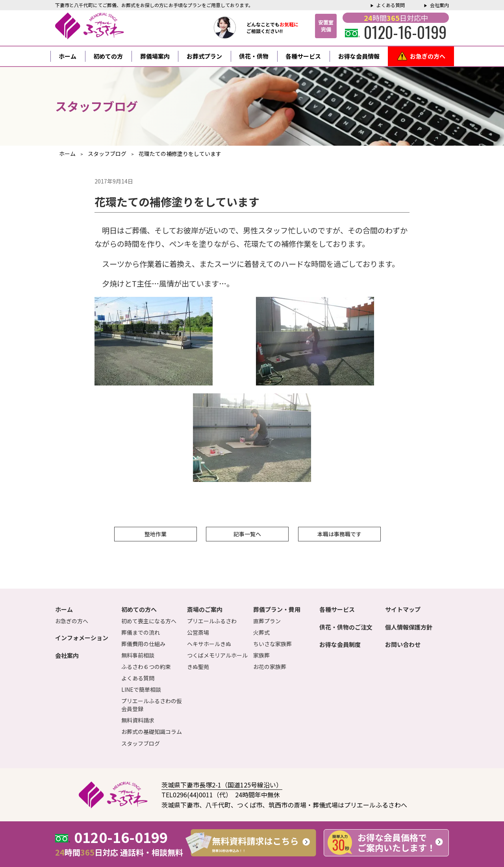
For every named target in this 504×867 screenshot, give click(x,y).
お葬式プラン (204, 56)
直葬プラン (267, 621)
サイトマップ (403, 609)
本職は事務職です (339, 534)
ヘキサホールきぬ (209, 644)
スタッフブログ (141, 743)
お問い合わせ (403, 644)
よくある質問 (391, 5)
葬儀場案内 (155, 56)
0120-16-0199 (396, 32)
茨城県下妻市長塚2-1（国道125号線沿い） (222, 785)
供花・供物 (254, 56)
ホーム (68, 56)
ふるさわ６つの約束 (146, 667)
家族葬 (261, 655)
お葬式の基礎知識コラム (152, 732)
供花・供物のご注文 (346, 627)
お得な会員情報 (359, 56)
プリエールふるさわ (212, 621)
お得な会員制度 (340, 644)
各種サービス (303, 56)
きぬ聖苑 (198, 667)
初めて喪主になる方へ (149, 621)
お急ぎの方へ (428, 56)
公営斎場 (198, 632)
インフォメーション (82, 638)
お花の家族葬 (270, 667)
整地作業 (156, 534)
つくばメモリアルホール (217, 655)
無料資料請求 (138, 720)
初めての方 (108, 56)
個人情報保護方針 (409, 627)
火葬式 (261, 632)
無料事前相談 (138, 655)
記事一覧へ (247, 534)
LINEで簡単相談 (141, 689)
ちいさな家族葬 (272, 644)
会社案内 (439, 5)
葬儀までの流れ (141, 632)
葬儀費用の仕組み (143, 644)
